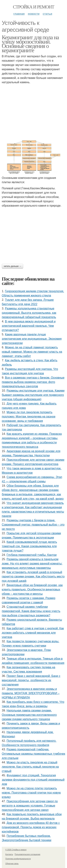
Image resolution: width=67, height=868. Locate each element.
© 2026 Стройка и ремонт (16, 850)
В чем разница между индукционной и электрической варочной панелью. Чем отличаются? (29, 326)
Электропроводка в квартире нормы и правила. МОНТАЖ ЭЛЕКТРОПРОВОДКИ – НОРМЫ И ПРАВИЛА (31, 693)
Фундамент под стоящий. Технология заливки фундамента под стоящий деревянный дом (33, 780)
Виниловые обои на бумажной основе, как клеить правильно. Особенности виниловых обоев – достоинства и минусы (32, 589)
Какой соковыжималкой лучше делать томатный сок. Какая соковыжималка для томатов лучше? (29, 546)
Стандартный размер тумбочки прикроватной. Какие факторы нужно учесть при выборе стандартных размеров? (31, 611)
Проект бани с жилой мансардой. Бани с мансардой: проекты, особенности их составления (31, 680)
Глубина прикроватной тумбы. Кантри (32, 555)
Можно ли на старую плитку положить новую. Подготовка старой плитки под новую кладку (31, 793)
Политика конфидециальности (18, 859)
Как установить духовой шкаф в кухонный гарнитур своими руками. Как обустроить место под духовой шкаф (33, 576)
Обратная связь (12, 864)
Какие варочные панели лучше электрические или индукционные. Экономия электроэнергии (32, 339)
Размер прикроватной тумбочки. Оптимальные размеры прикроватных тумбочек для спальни (33, 754)
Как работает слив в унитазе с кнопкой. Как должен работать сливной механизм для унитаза (33, 633)
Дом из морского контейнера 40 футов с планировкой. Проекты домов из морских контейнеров (31, 827)
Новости (34, 14)
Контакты (9, 854)
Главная (19, 14)
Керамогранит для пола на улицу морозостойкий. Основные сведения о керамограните (30, 44)
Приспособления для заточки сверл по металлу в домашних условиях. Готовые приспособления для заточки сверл (30, 806)
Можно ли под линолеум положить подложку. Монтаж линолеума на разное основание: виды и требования (29, 417)
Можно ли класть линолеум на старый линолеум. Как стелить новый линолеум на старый (30, 767)
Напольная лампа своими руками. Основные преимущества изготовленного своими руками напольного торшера (29, 715)
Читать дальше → (13, 266)
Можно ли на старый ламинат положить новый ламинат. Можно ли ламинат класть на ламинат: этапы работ (32, 352)
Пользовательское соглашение (28, 854)
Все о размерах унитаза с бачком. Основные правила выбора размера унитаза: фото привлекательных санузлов (33, 382)
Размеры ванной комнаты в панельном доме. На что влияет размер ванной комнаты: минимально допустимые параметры (32, 564)
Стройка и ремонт (33, 7)
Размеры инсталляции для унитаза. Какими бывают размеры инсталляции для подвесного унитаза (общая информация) (33, 395)
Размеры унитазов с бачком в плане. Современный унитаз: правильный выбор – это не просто (33, 525)
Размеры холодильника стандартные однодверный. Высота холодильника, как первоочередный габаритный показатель (29, 313)
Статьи (47, 14)
